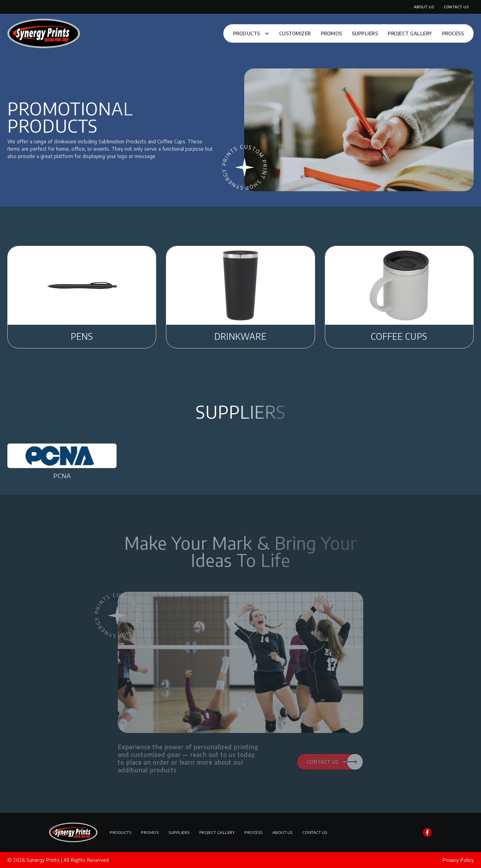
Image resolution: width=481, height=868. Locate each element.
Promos (331, 33)
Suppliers (365, 33)
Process (453, 33)
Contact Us (456, 7)
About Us (424, 7)
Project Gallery (410, 33)
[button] (251, 33)
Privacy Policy (458, 860)
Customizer (295, 33)
